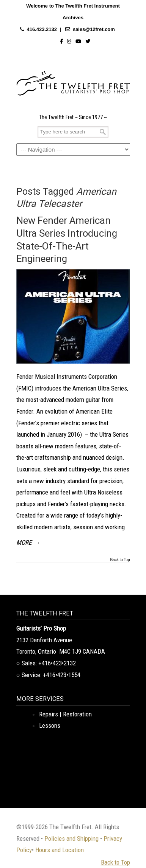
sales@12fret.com (94, 29)
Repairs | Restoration (65, 714)
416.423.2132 (42, 29)
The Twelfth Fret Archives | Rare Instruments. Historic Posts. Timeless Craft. (73, 81)
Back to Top (120, 560)
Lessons (50, 725)
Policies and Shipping (71, 839)
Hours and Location (60, 850)
